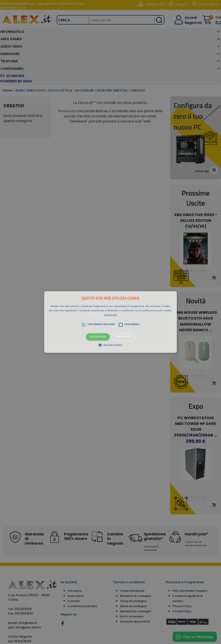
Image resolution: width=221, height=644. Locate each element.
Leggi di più (111, 315)
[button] (110, 322)
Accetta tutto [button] (98, 337)
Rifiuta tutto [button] (124, 337)
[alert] (110, 322)
